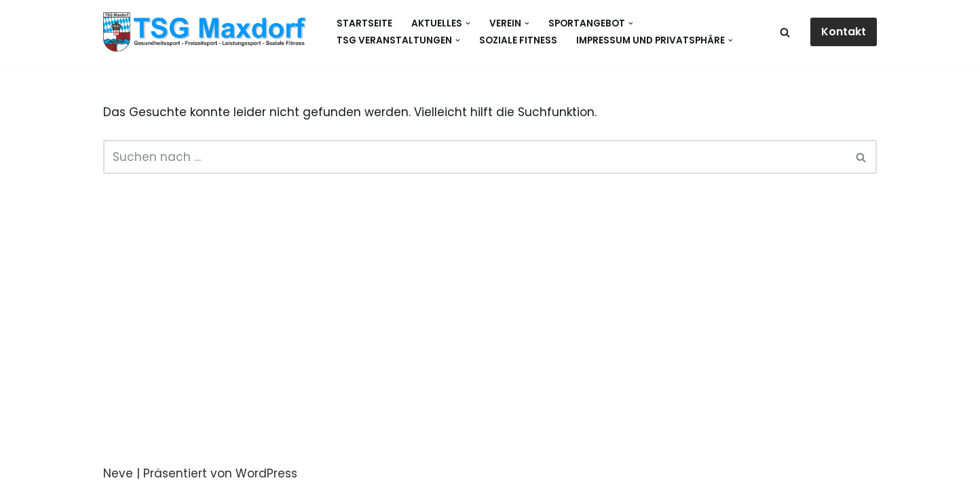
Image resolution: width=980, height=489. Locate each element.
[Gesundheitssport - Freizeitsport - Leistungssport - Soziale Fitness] (208, 32)
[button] (468, 23)
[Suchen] (785, 32)
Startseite (364, 23)
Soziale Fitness (518, 40)
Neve (118, 473)
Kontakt (844, 32)
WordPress (266, 473)
